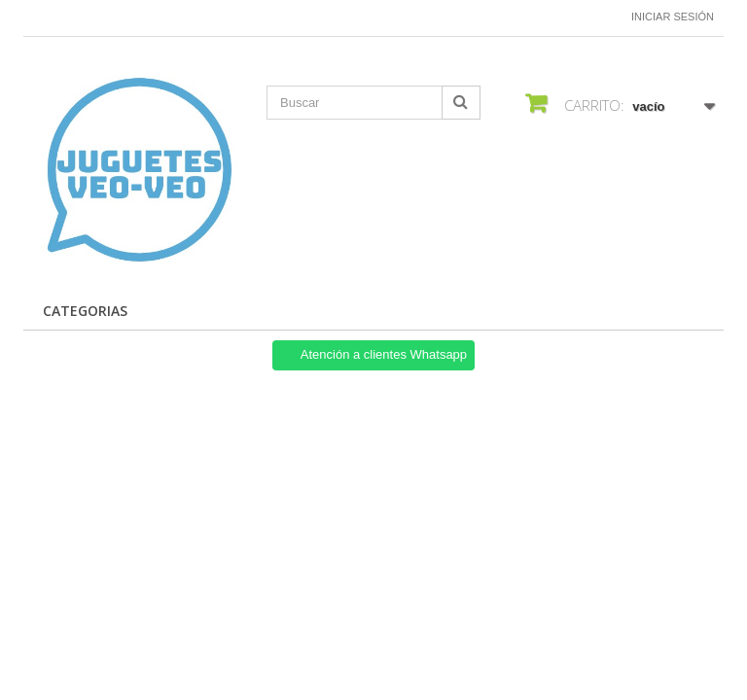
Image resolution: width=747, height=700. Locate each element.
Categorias (85, 311)
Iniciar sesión (673, 17)
